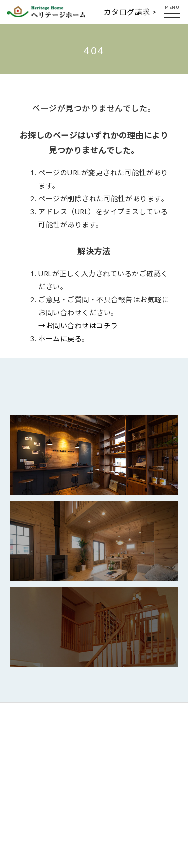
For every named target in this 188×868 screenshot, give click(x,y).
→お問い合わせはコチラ (78, 325)
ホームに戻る (60, 338)
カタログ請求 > (130, 12)
